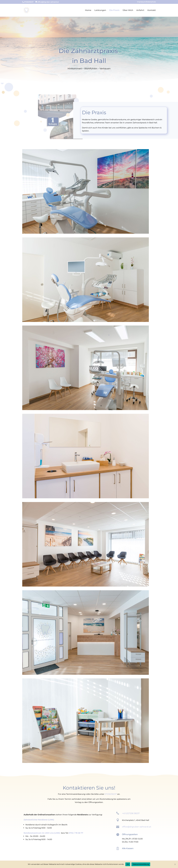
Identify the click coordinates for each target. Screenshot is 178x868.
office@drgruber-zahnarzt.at (137, 827)
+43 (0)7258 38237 (131, 813)
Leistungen (100, 10)
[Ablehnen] (175, 864)
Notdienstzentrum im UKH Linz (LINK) (42, 833)
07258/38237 (111, 794)
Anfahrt (140, 10)
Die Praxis (114, 10)
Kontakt (152, 10)
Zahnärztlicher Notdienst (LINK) (39, 820)
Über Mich (128, 10)
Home (88, 10)
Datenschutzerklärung (141, 864)
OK (128, 864)
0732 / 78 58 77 (76, 833)
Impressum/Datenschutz (146, 2)
